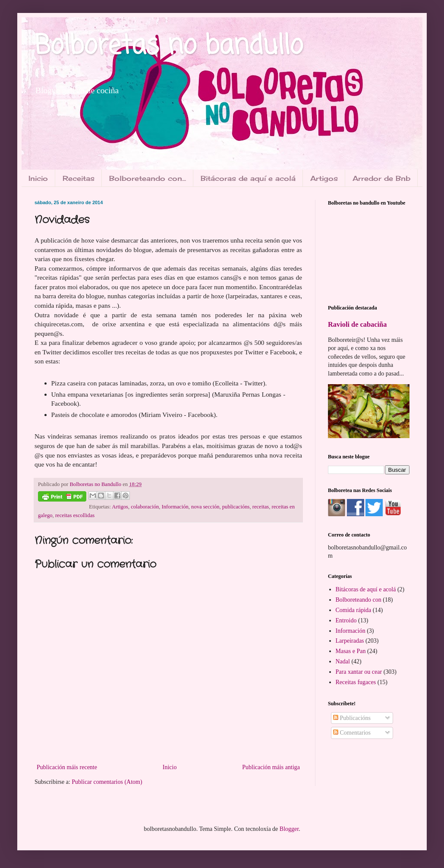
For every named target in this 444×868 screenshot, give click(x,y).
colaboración (145, 507)
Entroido (346, 620)
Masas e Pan (351, 651)
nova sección (205, 507)
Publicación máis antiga (271, 767)
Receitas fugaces (356, 682)
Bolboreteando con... (148, 178)
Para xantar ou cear (359, 672)
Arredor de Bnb (381, 178)
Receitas (79, 178)
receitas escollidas (75, 515)
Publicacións (352, 718)
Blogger (289, 829)
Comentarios (352, 733)
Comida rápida (354, 610)
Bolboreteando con (359, 600)
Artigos (324, 178)
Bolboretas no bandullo (169, 46)
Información (175, 507)
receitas (261, 507)
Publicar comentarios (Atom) (107, 782)
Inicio (38, 178)
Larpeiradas (350, 641)
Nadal (343, 661)
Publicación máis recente (67, 767)
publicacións (236, 507)
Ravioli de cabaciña (357, 324)
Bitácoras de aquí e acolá (248, 178)
